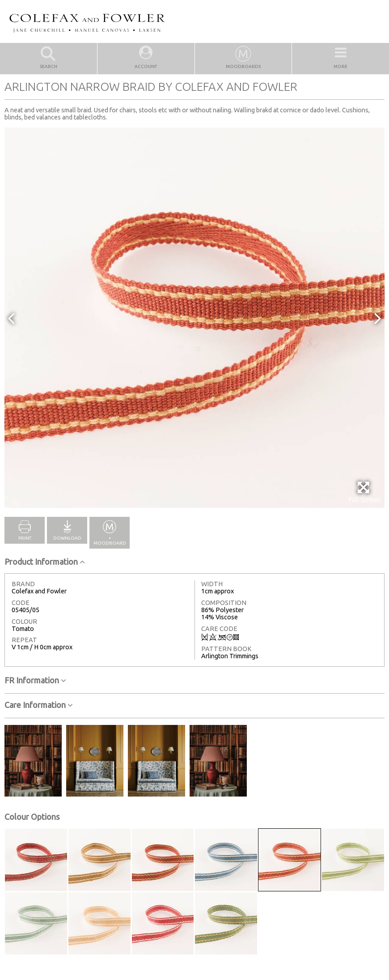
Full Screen (364, 492)
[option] (194, 318)
